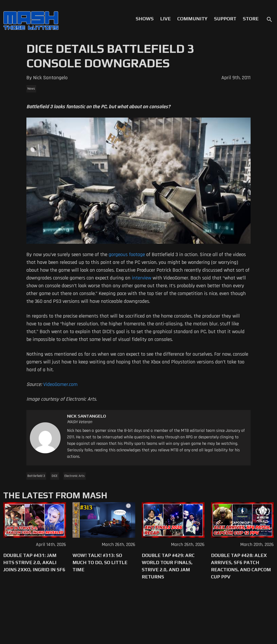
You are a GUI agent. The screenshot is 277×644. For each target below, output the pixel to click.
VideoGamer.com (60, 384)
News (31, 89)
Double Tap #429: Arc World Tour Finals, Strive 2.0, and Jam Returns (168, 566)
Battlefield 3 (36, 476)
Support (225, 19)
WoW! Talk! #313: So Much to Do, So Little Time (100, 562)
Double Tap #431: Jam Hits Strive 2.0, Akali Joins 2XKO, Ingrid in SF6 (34, 562)
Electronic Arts (75, 476)
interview (142, 278)
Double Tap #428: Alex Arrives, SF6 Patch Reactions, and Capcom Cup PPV (241, 566)
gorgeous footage (127, 255)
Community (192, 19)
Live (165, 19)
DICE (55, 476)
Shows (145, 19)
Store (251, 19)
